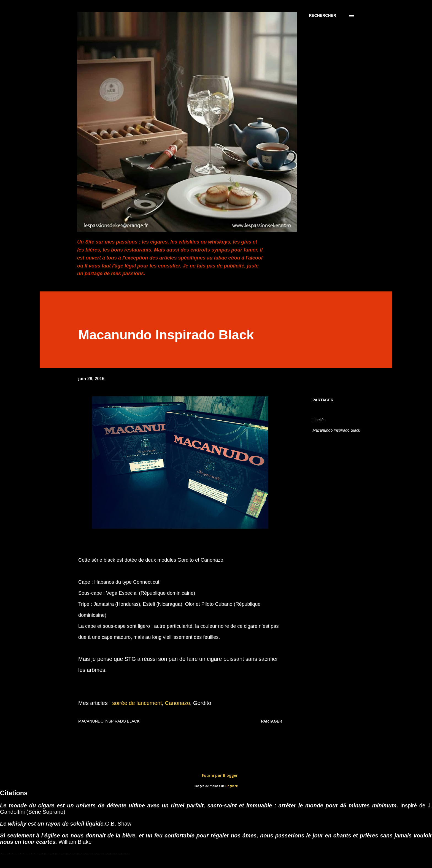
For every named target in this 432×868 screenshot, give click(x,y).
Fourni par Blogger (216, 775)
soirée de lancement (137, 703)
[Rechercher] (322, 15)
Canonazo (178, 703)
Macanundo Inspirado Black (336, 430)
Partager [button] (323, 400)
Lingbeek (232, 786)
